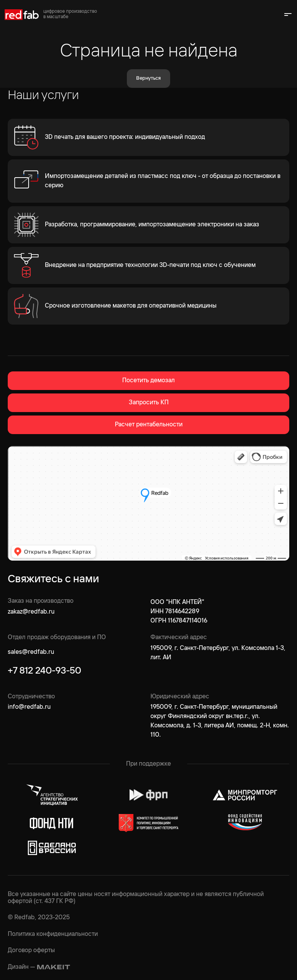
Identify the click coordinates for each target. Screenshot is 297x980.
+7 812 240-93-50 (44, 671)
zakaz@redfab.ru (31, 612)
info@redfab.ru (29, 707)
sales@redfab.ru (31, 652)
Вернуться (148, 78)
